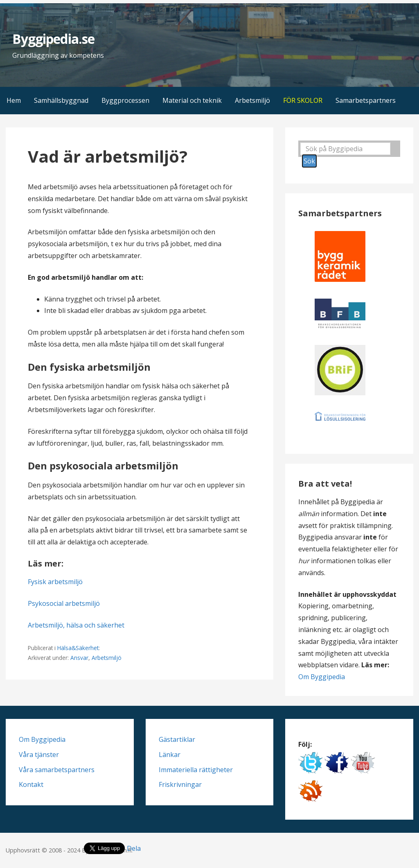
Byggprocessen (125, 100)
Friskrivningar (180, 784)
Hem (14, 100)
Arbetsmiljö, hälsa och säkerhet (76, 625)
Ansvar (79, 658)
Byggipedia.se (53, 39)
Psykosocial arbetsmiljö (64, 603)
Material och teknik (192, 100)
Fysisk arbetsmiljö (55, 582)
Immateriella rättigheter (196, 770)
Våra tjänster (39, 755)
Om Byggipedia (322, 677)
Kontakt (31, 784)
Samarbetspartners (366, 100)
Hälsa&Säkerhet (78, 648)
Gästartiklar (177, 739)
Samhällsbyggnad (61, 100)
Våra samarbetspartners (57, 770)
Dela (134, 848)
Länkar (170, 755)
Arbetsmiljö (252, 100)
